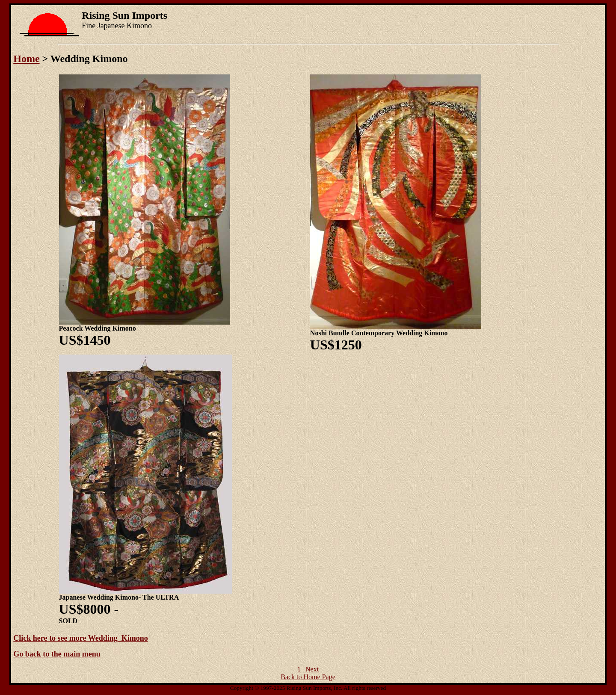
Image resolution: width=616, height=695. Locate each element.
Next (312, 669)
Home (26, 59)
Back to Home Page (308, 677)
